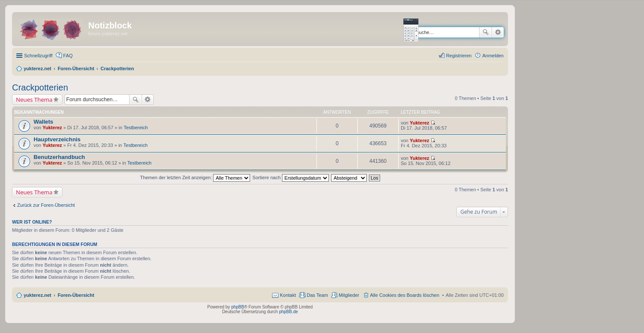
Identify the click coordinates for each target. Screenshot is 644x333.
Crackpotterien (40, 87)
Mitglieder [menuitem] (349, 295)
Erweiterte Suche (498, 32)
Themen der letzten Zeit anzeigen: (195, 177)
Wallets (43, 122)
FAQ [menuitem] (68, 56)
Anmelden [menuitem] (493, 56)
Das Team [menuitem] (317, 295)
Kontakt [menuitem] (288, 295)
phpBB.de (288, 312)
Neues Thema (34, 100)
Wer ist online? (32, 222)
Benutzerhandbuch (59, 157)
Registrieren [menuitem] (459, 56)
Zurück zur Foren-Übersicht (46, 205)
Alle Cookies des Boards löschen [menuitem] (405, 295)
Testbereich (136, 128)
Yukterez (52, 128)
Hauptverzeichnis (57, 139)
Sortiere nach (290, 177)
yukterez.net (37, 295)
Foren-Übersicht (76, 295)
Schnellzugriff (38, 56)
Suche (486, 32)
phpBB (238, 307)
